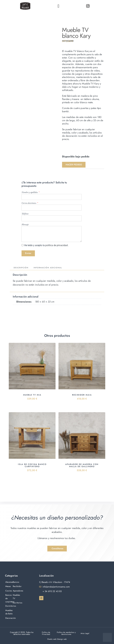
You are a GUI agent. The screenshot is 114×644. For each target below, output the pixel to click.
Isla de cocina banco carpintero (32, 466)
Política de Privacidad (46, 633)
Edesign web (62, 639)
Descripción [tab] (22, 268)
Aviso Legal (85, 633)
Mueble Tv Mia (32, 395)
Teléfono (25, 214)
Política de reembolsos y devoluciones (66, 633)
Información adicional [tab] (51, 268)
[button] (58, 6)
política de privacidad (57, 245)
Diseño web (52, 639)
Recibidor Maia (82, 395)
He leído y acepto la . (47, 245)
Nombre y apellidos (30, 192)
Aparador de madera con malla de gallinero (82, 466)
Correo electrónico (29, 203)
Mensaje (25, 224)
